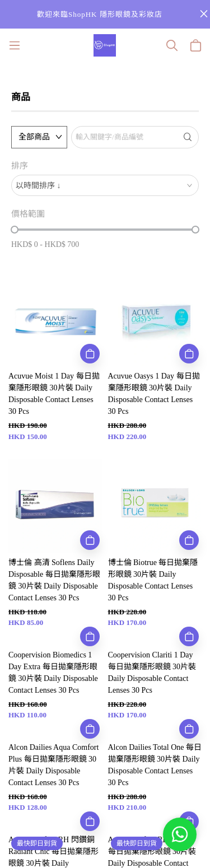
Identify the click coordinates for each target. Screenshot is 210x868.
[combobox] (105, 185)
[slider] (15, 230)
